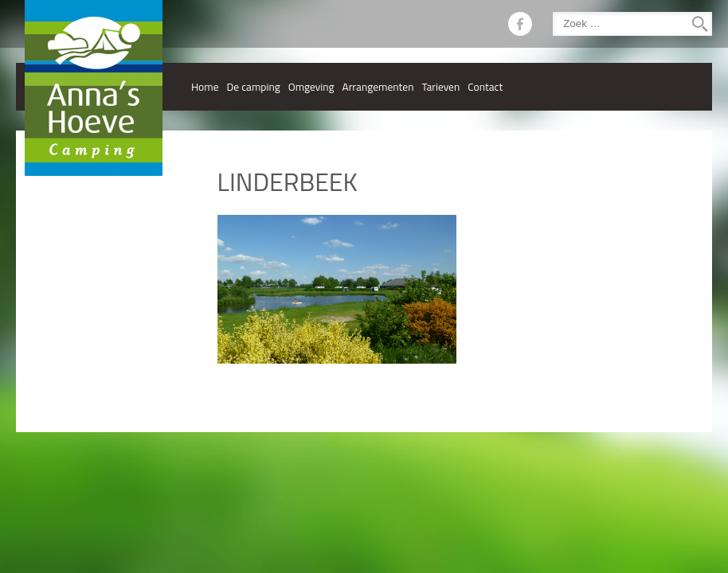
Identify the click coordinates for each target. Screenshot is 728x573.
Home (205, 87)
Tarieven (440, 87)
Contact (485, 87)
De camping (254, 87)
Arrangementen (378, 87)
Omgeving (311, 87)
